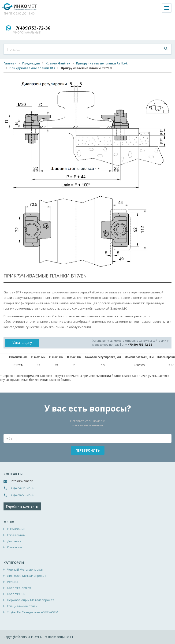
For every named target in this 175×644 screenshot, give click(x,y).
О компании (16, 529)
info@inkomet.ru (23, 481)
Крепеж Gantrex (58, 63)
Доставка (14, 541)
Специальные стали (22, 606)
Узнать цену (22, 343)
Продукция (31, 63)
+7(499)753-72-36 (32, 28)
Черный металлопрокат (25, 569)
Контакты (14, 547)
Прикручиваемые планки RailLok (102, 63)
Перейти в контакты (22, 506)
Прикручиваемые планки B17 (32, 68)
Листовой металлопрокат (27, 576)
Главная (10, 63)
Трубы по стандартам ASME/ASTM (33, 612)
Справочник (16, 535)
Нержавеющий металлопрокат (31, 600)
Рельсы (13, 582)
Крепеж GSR (16, 594)
